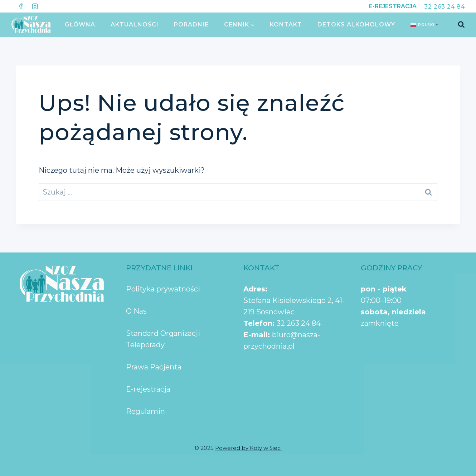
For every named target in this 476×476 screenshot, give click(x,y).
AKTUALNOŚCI (135, 24)
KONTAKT (286, 24)
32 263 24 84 (445, 7)
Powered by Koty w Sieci (248, 448)
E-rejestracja (148, 389)
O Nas (136, 311)
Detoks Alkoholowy (356, 24)
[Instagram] (35, 6)
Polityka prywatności (163, 289)
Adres (254, 289)
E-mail (256, 335)
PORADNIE (191, 24)
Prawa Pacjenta (154, 367)
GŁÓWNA (80, 24)
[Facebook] (21, 6)
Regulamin (145, 411)
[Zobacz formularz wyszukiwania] (461, 25)
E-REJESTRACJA (393, 6)
